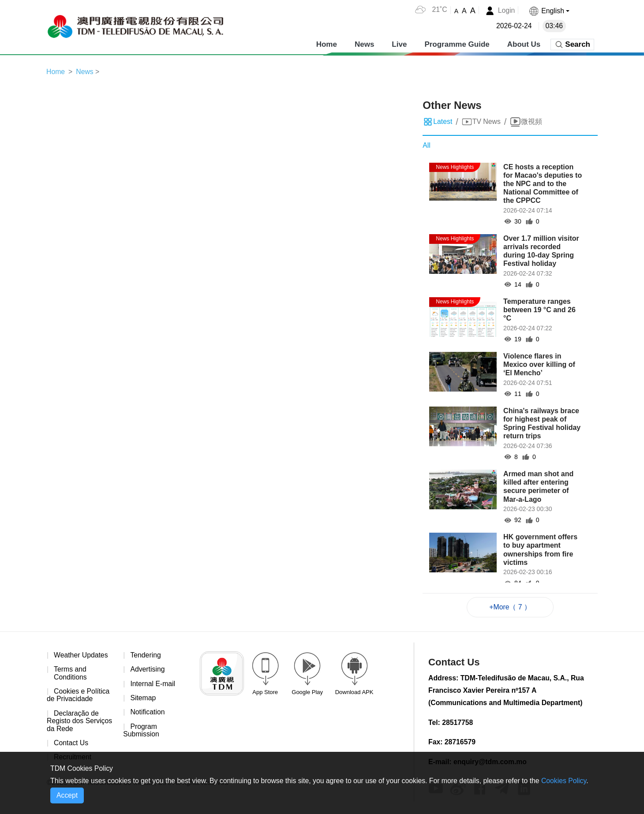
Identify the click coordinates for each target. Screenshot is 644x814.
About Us (524, 44)
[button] (549, 11)
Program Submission (141, 731)
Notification (148, 713)
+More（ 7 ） (510, 607)
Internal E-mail (153, 684)
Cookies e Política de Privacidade (79, 696)
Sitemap (143, 699)
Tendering (146, 655)
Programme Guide (457, 44)
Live (399, 44)
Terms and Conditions (71, 674)
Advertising (148, 670)
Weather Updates (81, 655)
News (364, 44)
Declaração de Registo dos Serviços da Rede (80, 722)
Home (327, 44)
